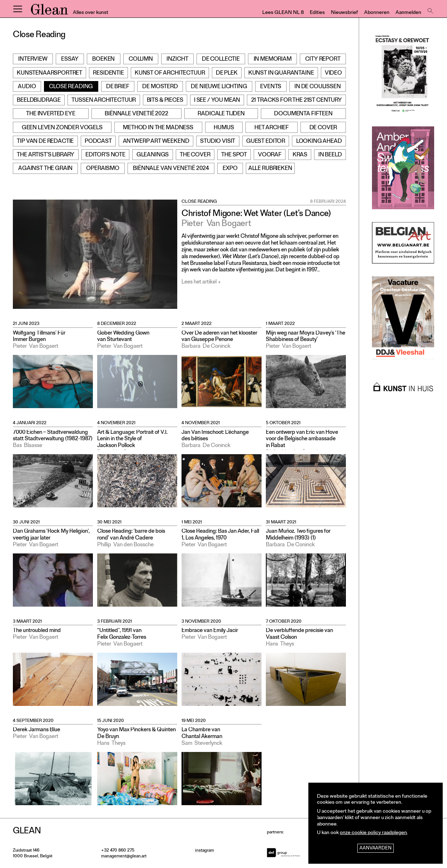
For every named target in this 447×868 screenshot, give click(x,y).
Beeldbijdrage (39, 101)
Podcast (98, 142)
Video (333, 74)
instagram (205, 851)
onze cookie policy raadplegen (373, 833)
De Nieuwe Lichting (219, 87)
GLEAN (49, 12)
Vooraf (270, 155)
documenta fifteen (303, 114)
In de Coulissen (318, 87)
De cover (323, 128)
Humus (224, 128)
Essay (70, 60)
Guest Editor (266, 142)
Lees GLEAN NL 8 (283, 13)
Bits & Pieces (165, 101)
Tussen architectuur (104, 101)
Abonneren (377, 13)
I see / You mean (217, 101)
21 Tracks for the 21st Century (297, 101)
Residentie (108, 74)
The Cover (195, 155)
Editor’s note (105, 155)
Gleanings (153, 155)
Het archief (272, 128)
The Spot (234, 155)
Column (141, 60)
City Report (323, 60)
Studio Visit (218, 142)
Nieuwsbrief (344, 13)
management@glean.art (124, 857)
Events (271, 87)
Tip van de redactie (45, 142)
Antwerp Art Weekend (156, 142)
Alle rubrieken (270, 169)
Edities (317, 13)
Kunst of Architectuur (170, 74)
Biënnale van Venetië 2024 (171, 169)
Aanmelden (408, 13)
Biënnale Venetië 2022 (136, 114)
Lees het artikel (199, 283)
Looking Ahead (319, 142)
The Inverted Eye (51, 114)
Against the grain (45, 169)
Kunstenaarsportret (49, 74)
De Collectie (221, 60)
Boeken (103, 60)
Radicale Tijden (221, 114)
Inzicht (177, 60)
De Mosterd (160, 87)
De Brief (118, 87)
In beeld (330, 155)
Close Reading (71, 87)
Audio (27, 87)
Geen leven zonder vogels (62, 128)
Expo (230, 169)
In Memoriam (273, 60)
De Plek (227, 74)
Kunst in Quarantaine (281, 74)
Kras (300, 155)
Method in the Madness (158, 128)
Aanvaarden (376, 849)
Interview (33, 60)
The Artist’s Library (46, 155)
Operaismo (103, 169)
